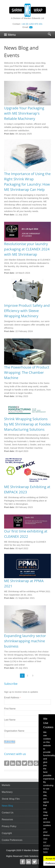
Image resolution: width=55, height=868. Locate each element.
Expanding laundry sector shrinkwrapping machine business (25, 641)
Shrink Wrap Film (11, 799)
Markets (6, 785)
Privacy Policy (9, 826)
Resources (7, 819)
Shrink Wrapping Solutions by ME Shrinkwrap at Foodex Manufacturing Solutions (27, 424)
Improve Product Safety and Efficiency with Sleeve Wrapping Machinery (27, 311)
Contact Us (8, 813)
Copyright (7, 833)
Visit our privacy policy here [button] (47, 845)
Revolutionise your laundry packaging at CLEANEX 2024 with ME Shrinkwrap (27, 249)
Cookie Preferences (12, 840)
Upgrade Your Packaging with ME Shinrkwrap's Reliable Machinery (24, 113)
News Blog (7, 806)
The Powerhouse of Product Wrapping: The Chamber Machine (27, 372)
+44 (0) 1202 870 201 (32, 24)
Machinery (7, 792)
